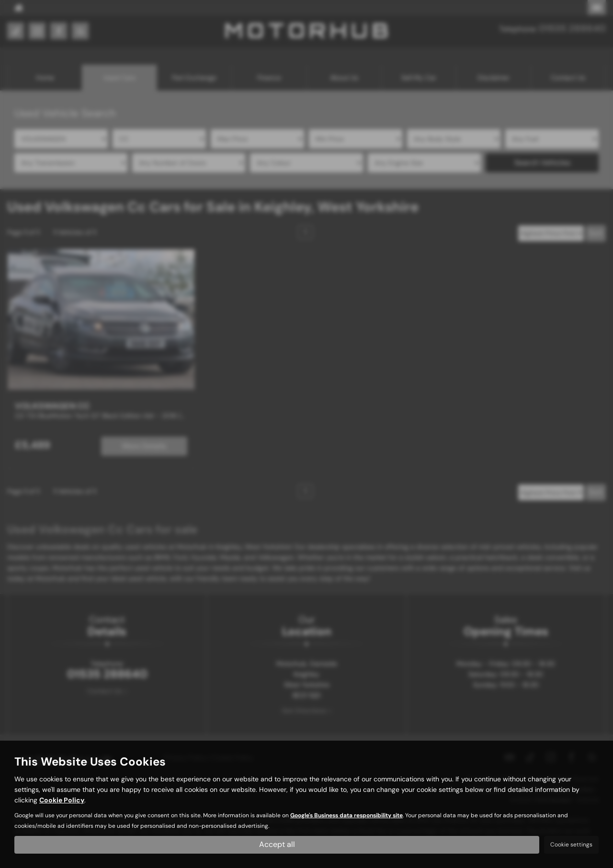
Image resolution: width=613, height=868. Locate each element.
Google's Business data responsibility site (346, 815)
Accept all (277, 844)
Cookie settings (571, 845)
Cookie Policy (62, 800)
